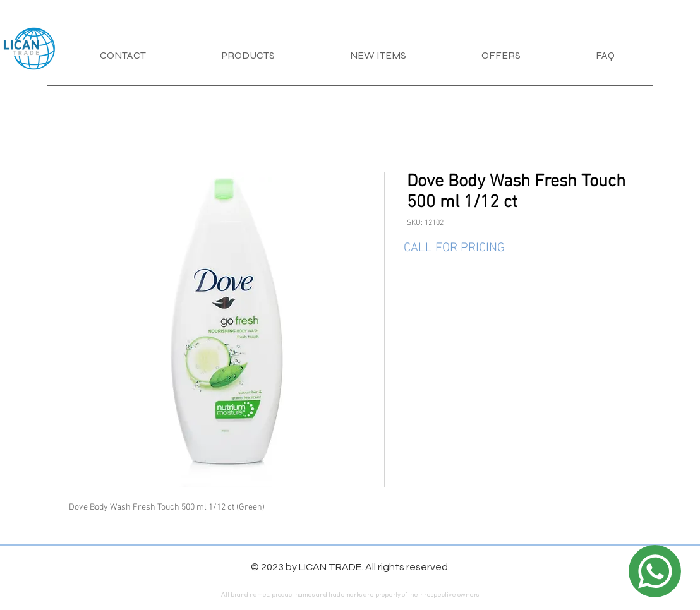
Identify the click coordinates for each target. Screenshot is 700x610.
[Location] (655, 571)
